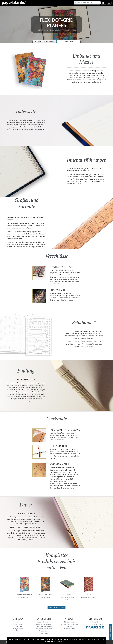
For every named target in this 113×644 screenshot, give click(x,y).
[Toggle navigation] (109, 3)
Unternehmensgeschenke (69, 624)
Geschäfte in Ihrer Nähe (95, 624)
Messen (69, 626)
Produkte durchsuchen (57, 607)
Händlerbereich (69, 622)
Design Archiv (18, 629)
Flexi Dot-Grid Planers (44, 41)
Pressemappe (44, 631)
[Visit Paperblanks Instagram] (90, 627)
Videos (18, 631)
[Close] (104, 639)
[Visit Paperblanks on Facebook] (87, 627)
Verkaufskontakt (69, 629)
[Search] (89, 3)
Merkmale (69, 41)
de (103, 3)
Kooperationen (44, 633)
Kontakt (95, 622)
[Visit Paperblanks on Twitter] (97, 627)
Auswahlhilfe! (18, 624)
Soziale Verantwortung (44, 624)
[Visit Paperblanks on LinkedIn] (100, 627)
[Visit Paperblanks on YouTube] (94, 627)
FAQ (18, 622)
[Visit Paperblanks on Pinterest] (103, 627)
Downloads (18, 626)
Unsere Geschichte (44, 622)
